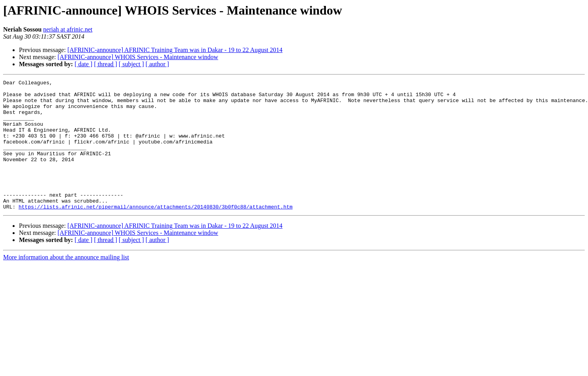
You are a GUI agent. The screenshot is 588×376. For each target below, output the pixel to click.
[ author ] (157, 64)
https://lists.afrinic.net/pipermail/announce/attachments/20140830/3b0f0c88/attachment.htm (155, 233)
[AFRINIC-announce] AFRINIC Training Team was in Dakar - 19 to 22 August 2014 (175, 50)
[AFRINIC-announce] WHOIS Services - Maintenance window (138, 57)
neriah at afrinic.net (68, 29)
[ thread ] (106, 64)
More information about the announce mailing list (66, 283)
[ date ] (83, 64)
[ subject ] (131, 64)
